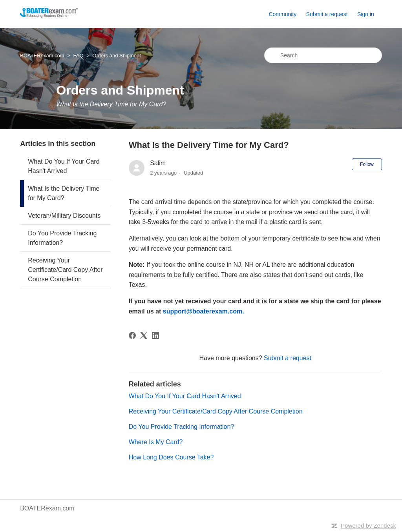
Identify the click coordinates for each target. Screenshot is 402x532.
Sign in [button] (366, 14)
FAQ (78, 56)
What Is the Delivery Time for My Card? (64, 193)
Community (282, 14)
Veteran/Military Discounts (64, 216)
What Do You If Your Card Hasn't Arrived (64, 166)
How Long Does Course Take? (171, 457)
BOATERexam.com (42, 56)
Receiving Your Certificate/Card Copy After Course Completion (65, 270)
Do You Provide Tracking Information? (62, 238)
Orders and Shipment (117, 56)
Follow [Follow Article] (367, 164)
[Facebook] (132, 335)
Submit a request (327, 14)
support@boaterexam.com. (204, 311)
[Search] (323, 55)
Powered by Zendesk (368, 526)
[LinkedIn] (155, 335)
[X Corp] (144, 335)
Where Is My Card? (156, 442)
